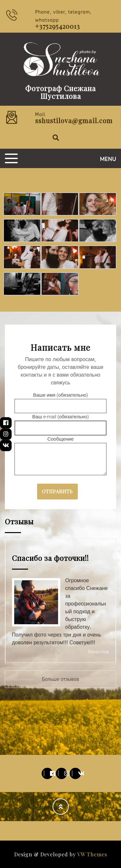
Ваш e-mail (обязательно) (60, 422)
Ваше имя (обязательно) (60, 401)
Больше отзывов (60, 679)
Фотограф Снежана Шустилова (60, 92)
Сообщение (60, 456)
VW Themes (91, 854)
